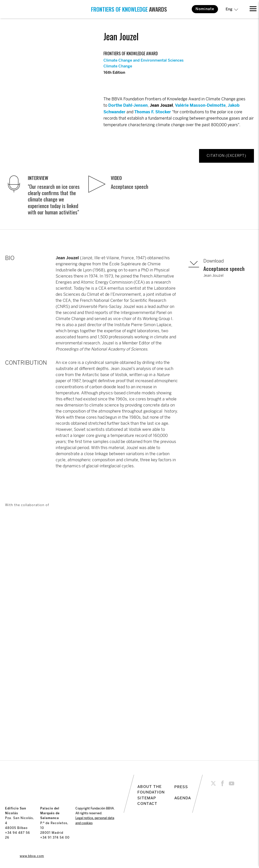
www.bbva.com (32, 856)
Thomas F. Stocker (153, 112)
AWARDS (129, 9)
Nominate (205, 9)
